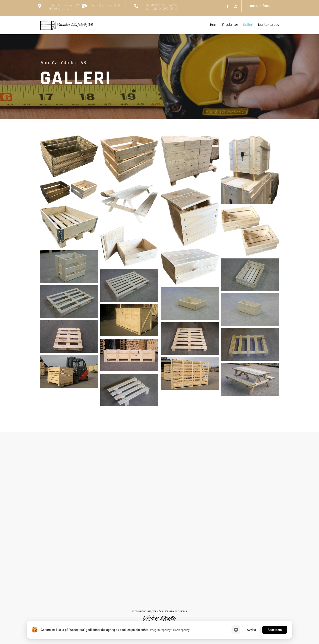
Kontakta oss (269, 25)
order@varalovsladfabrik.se (109, 5)
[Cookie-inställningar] (236, 630)
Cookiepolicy (181, 630)
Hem (214, 25)
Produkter (230, 25)
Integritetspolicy (160, 630)
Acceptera (275, 630)
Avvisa (251, 630)
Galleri (248, 25)
